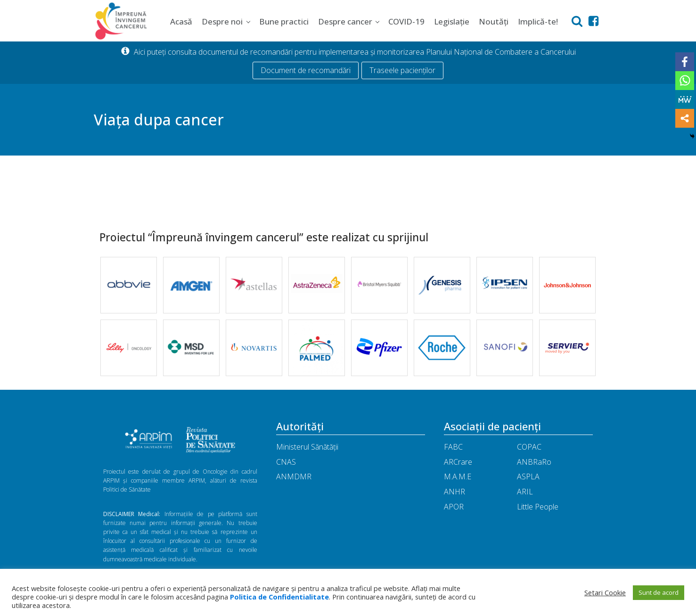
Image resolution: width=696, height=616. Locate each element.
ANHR (454, 492)
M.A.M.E (458, 476)
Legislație (452, 21)
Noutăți (494, 21)
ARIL (525, 492)
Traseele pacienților (402, 70)
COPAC (529, 447)
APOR (454, 507)
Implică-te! (538, 21)
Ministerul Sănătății (307, 447)
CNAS (286, 462)
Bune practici (284, 21)
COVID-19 (406, 21)
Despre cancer (345, 21)
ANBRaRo (534, 462)
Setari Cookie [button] (605, 592)
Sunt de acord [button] (659, 592)
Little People (538, 507)
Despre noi (222, 21)
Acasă (181, 21)
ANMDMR (294, 476)
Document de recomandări (306, 70)
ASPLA (528, 476)
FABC (453, 447)
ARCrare (458, 462)
